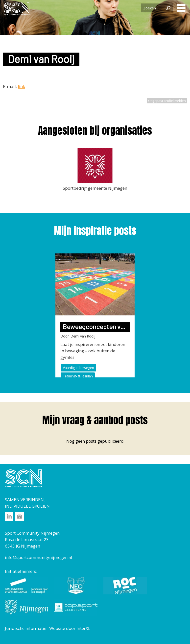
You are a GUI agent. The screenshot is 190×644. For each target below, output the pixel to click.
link (21, 86)
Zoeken (168, 8)
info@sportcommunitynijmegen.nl (39, 557)
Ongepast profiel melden (167, 101)
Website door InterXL (70, 628)
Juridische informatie (26, 628)
